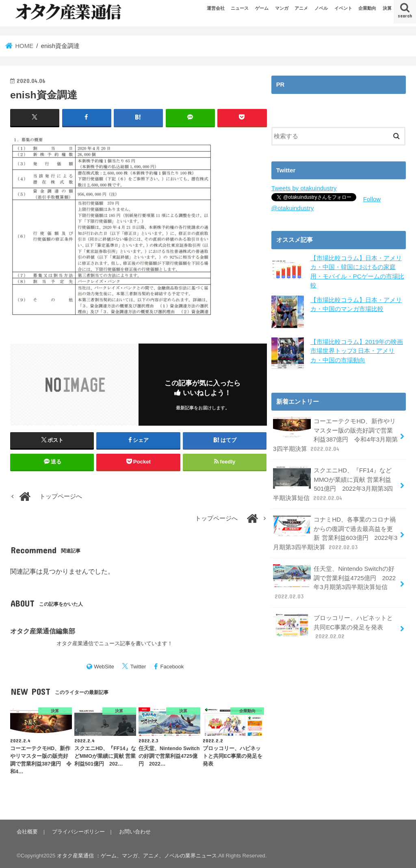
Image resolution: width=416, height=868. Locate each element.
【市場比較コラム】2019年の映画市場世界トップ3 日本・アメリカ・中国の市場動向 (357, 350)
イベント (343, 8)
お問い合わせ (134, 832)
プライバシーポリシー (78, 832)
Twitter (138, 667)
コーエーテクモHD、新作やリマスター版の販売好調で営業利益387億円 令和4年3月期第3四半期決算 (335, 434)
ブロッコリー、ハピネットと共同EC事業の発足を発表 (333, 624)
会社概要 (27, 832)
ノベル (321, 8)
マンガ (282, 8)
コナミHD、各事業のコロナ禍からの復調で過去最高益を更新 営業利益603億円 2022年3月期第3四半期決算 (335, 532)
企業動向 (367, 8)
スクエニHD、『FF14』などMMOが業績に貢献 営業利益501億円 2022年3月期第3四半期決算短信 (333, 483)
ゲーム (262, 8)
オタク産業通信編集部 (43, 631)
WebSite (104, 667)
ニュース (240, 8)
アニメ (301, 8)
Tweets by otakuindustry (304, 188)
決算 (387, 8)
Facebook (172, 667)
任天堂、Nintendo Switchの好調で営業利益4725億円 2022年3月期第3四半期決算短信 (334, 580)
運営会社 (216, 8)
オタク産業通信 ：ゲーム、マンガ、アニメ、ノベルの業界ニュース (137, 856)
